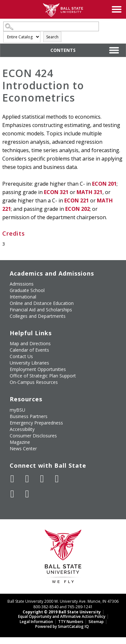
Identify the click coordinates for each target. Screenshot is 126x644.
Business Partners (29, 416)
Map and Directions (30, 343)
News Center (23, 449)
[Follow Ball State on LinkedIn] (12, 494)
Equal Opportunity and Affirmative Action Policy (62, 616)
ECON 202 (78, 209)
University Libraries (29, 363)
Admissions (22, 284)
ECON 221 (77, 200)
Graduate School (27, 290)
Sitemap (96, 622)
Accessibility (22, 429)
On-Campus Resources (34, 382)
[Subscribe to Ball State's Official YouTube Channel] (42, 479)
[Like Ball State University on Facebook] (12, 479)
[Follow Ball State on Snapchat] (27, 494)
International (23, 297)
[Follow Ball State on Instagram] (57, 479)
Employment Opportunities (38, 369)
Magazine (20, 442)
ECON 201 (104, 184)
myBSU (17, 410)
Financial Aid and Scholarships (41, 310)
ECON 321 (56, 192)
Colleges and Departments (38, 316)
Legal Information (36, 622)
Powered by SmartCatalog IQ (62, 626)
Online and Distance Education (42, 303)
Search (52, 37)
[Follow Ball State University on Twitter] (27, 479)
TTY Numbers (71, 622)
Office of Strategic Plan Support (43, 376)
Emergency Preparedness (36, 423)
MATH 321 (89, 192)
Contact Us (21, 356)
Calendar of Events (29, 350)
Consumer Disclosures (33, 436)
